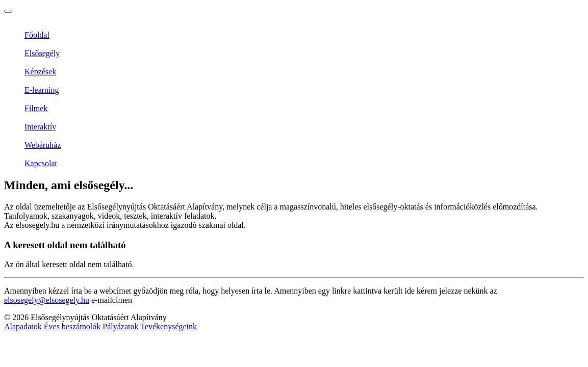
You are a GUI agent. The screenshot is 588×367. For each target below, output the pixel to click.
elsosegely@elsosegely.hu (47, 300)
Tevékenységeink (169, 326)
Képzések (40, 72)
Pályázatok (120, 326)
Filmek (36, 108)
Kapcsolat (41, 163)
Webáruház (43, 145)
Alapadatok (23, 326)
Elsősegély (42, 53)
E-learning (42, 90)
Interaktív (40, 127)
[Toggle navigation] (8, 11)
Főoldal (37, 35)
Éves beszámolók (72, 326)
